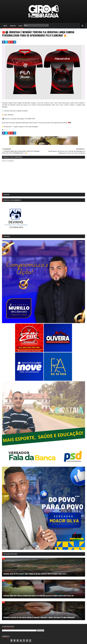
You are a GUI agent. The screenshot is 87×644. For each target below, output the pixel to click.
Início (5, 26)
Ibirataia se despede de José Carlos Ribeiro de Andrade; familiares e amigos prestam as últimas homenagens (39, 619)
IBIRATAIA (5, 130)
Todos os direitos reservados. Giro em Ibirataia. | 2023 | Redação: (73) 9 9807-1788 (25, 641)
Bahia (20, 26)
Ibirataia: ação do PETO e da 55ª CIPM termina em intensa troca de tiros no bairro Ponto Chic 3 (35, 576)
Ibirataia (13, 26)
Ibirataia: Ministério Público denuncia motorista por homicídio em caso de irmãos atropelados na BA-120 (38, 598)
